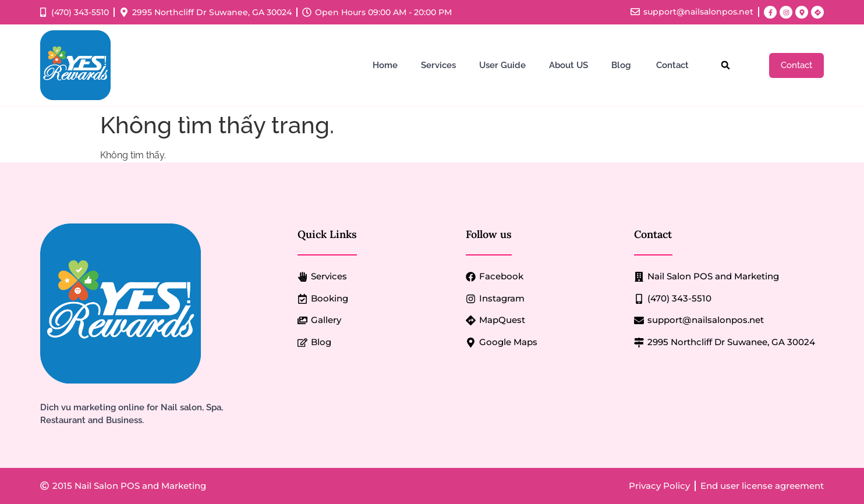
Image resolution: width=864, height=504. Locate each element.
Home (385, 65)
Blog (622, 65)
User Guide (502, 65)
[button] (726, 65)
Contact (674, 65)
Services (438, 65)
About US (569, 65)
